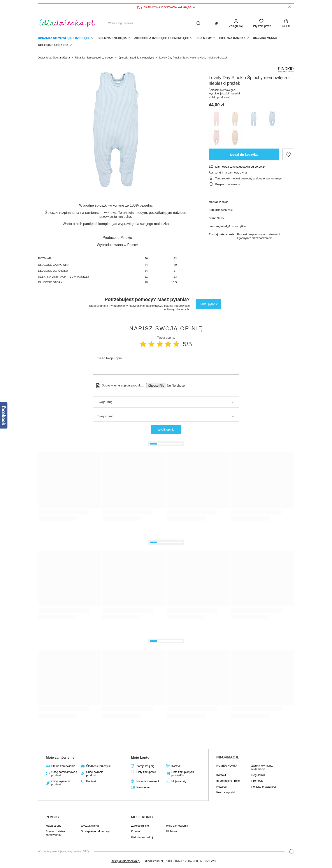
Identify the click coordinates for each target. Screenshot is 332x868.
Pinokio (224, 202)
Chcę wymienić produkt (61, 783)
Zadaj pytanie (209, 304)
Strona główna (62, 58)
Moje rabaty (179, 781)
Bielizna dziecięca (112, 38)
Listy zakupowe (261, 26)
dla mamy (204, 38)
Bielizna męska (265, 38)
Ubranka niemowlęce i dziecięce (64, 38)
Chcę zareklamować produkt (64, 774)
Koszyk (176, 766)
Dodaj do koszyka (244, 155)
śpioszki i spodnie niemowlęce (136, 58)
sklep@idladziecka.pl (126, 861)
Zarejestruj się (145, 766)
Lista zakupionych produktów (183, 774)
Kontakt (91, 781)
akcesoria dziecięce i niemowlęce (162, 38)
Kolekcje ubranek (53, 45)
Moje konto (140, 757)
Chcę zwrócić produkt (95, 774)
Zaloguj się (236, 26)
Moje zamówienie (60, 757)
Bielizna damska (232, 38)
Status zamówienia (63, 766)
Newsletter (143, 787)
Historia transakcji (148, 781)
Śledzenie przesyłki (98, 766)
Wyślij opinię (166, 430)
